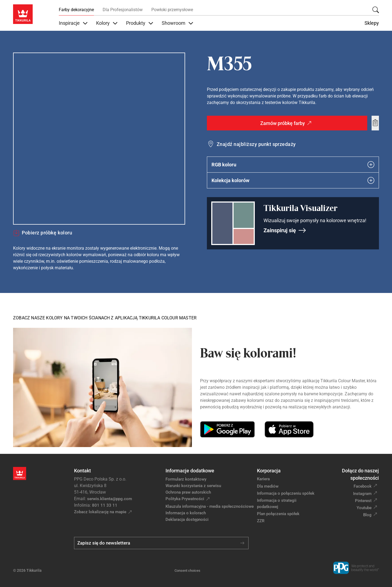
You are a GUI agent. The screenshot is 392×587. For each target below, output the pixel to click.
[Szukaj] (376, 10)
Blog (367, 515)
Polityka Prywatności (185, 499)
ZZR (261, 521)
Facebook (363, 486)
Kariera (263, 479)
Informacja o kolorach (186, 513)
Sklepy (372, 23)
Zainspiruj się (285, 230)
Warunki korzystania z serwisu (193, 486)
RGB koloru (293, 165)
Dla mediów (268, 486)
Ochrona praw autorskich (188, 492)
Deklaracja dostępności (187, 519)
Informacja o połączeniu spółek (286, 493)
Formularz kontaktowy (186, 479)
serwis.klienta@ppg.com (110, 499)
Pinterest (363, 501)
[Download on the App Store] (289, 429)
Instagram (362, 494)
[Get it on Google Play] (227, 429)
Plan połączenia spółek (278, 514)
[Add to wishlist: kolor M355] (375, 123)
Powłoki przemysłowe (172, 10)
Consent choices (187, 571)
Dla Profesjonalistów (123, 10)
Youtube (364, 508)
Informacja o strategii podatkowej (277, 504)
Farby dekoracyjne (76, 10)
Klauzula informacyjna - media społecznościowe (210, 506)
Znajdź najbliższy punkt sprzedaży (256, 144)
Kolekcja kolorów (293, 180)
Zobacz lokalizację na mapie (100, 512)
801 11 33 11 (105, 505)
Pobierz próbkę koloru (43, 233)
